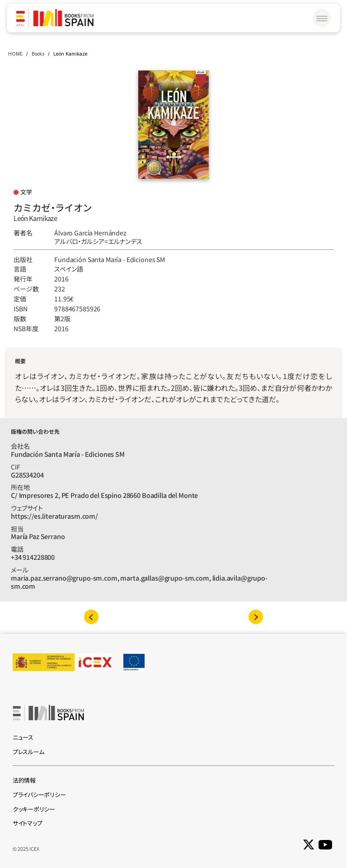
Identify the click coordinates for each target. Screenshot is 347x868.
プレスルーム (28, 752)
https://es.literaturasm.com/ (54, 516)
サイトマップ (27, 823)
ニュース (23, 737)
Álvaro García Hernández (90, 233)
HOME (15, 54)
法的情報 (24, 780)
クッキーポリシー (34, 809)
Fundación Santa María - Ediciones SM (110, 259)
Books (38, 54)
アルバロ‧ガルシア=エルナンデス (98, 241)
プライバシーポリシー (39, 795)
